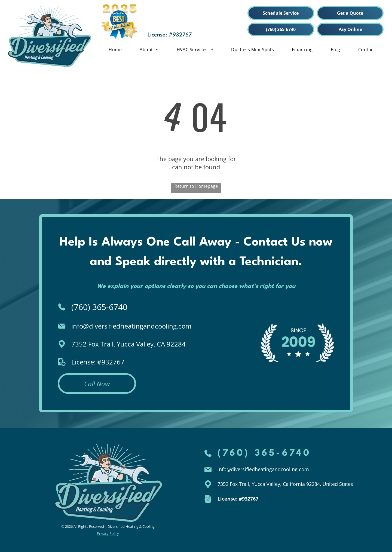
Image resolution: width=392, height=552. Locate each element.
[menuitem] (115, 49)
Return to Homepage (196, 186)
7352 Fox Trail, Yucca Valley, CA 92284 (128, 344)
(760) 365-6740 (99, 307)
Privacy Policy (108, 533)
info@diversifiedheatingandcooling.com (131, 326)
